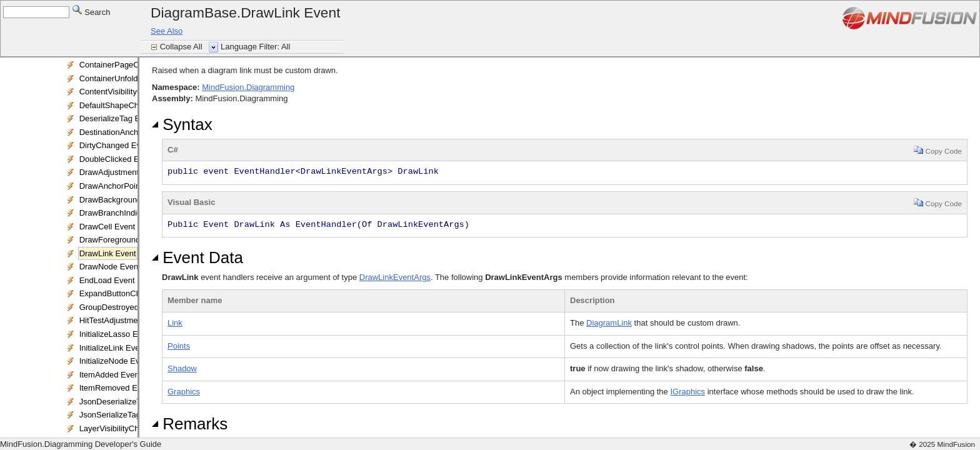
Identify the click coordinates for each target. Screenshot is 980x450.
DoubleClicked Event (117, 159)
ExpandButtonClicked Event (130, 293)
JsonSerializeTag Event (122, 415)
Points (179, 346)
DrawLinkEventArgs (395, 277)
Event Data (197, 257)
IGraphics (687, 392)
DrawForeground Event (121, 240)
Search (92, 12)
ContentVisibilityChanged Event (136, 92)
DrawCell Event (107, 227)
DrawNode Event (110, 267)
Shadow (182, 368)
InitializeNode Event (115, 361)
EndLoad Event (107, 280)
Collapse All (182, 47)
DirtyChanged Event (116, 145)
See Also (167, 31)
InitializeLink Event (113, 348)
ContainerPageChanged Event (134, 65)
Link (175, 323)
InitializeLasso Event (117, 334)
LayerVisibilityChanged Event (132, 428)
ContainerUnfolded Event (125, 78)
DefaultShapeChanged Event (132, 105)
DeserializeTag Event (117, 118)
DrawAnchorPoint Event (122, 186)
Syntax (182, 124)
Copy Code (938, 150)
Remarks (190, 424)
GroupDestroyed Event (121, 307)
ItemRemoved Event (116, 388)
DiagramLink (609, 323)
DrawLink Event (108, 253)
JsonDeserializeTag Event (126, 402)
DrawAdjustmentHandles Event (136, 172)
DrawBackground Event (122, 200)
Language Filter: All (255, 47)
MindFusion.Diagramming (248, 87)
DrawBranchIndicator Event (129, 213)
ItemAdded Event (111, 375)
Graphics (184, 392)
